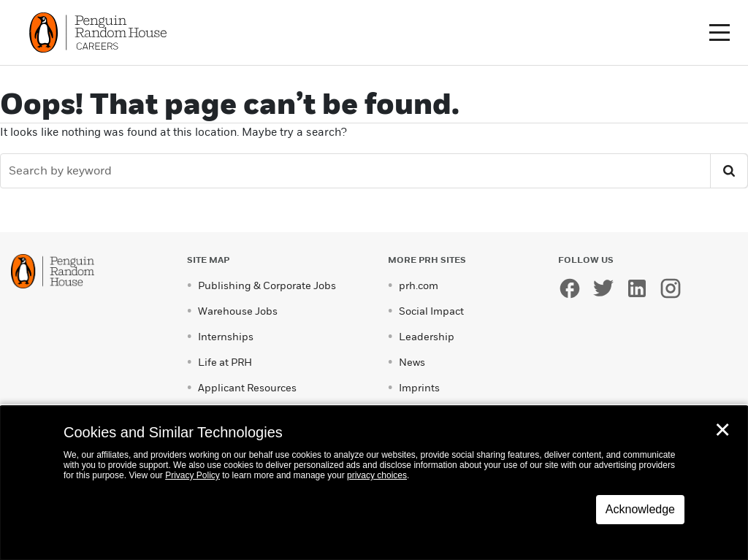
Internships (226, 337)
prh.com (419, 286)
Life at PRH (225, 363)
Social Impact (431, 311)
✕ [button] (722, 430)
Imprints (419, 388)
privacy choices (377, 475)
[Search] (356, 171)
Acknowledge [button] (640, 509)
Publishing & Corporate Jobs (267, 286)
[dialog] (374, 483)
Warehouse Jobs (238, 311)
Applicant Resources (247, 388)
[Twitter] (607, 290)
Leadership (427, 337)
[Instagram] (674, 290)
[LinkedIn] (641, 290)
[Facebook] (573, 290)
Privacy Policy (192, 475)
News (412, 363)
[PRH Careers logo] (100, 31)
